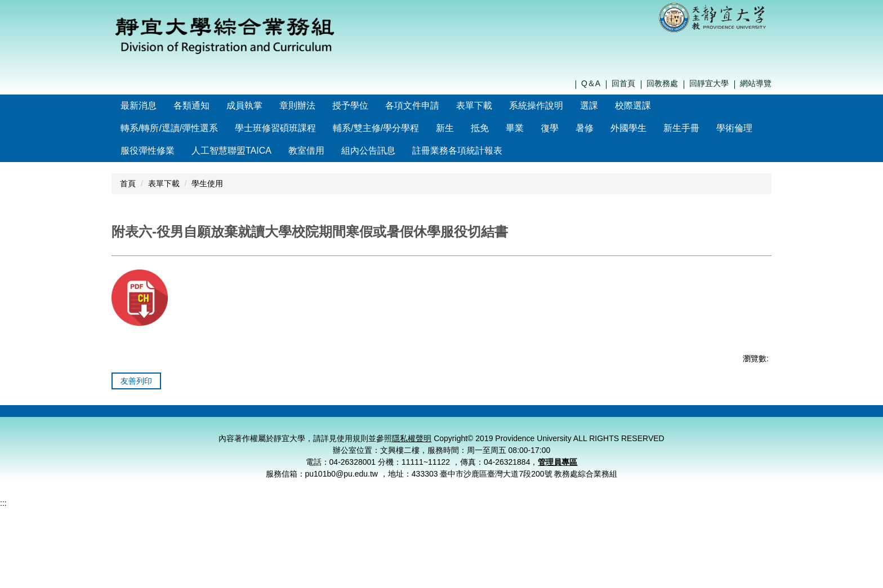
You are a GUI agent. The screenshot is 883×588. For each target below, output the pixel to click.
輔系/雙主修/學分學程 (376, 128)
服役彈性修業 (148, 151)
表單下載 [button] (498, 106)
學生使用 (207, 183)
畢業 (515, 128)
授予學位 (374, 106)
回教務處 (662, 83)
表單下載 (164, 183)
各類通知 (216, 106)
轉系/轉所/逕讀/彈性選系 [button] (169, 128)
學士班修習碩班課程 (275, 128)
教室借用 (306, 151)
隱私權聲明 (630, 446)
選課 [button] (613, 106)
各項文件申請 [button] (436, 106)
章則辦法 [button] (322, 106)
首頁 (128, 183)
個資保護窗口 (688, 446)
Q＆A (591, 83)
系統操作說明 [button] (560, 106)
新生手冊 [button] (681, 128)
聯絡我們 (573, 446)
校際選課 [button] (657, 106)
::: (124, 106)
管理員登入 (744, 446)
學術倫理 (734, 128)
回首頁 (623, 83)
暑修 (585, 128)
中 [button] (740, 279)
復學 (550, 128)
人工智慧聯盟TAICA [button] (231, 151)
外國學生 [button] (628, 128)
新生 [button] (445, 128)
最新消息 (163, 106)
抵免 (480, 128)
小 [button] (718, 279)
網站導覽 (756, 83)
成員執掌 (269, 106)
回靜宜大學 (709, 83)
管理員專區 (558, 504)
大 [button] (762, 279)
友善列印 (136, 409)
